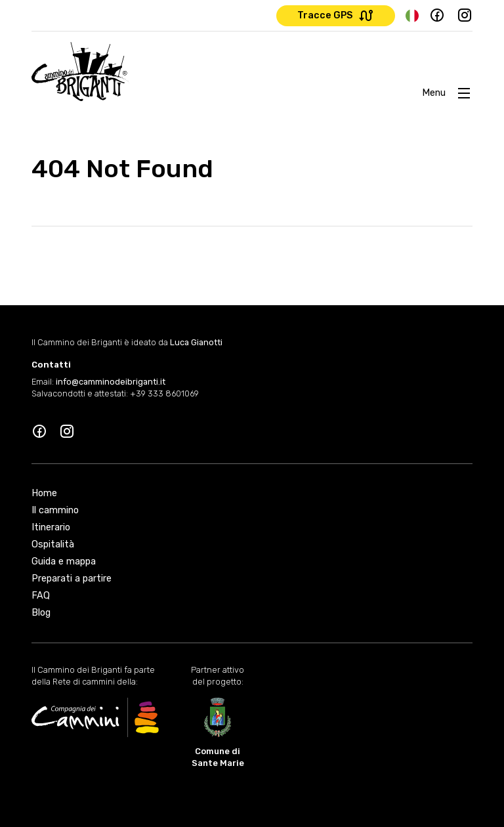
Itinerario (51, 527)
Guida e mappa (64, 562)
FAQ (41, 596)
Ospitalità (53, 544)
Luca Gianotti (196, 342)
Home (44, 493)
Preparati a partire (72, 579)
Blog (41, 613)
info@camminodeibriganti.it (111, 382)
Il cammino (55, 510)
